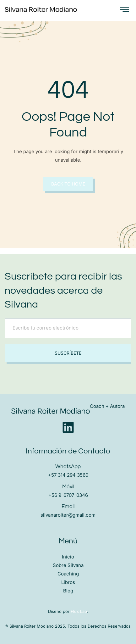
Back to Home (68, 184)
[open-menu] (124, 10)
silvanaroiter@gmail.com (68, 515)
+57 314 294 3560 (68, 475)
